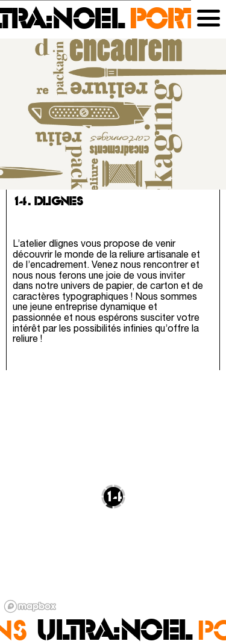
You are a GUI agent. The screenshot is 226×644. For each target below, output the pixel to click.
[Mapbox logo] (30, 606)
